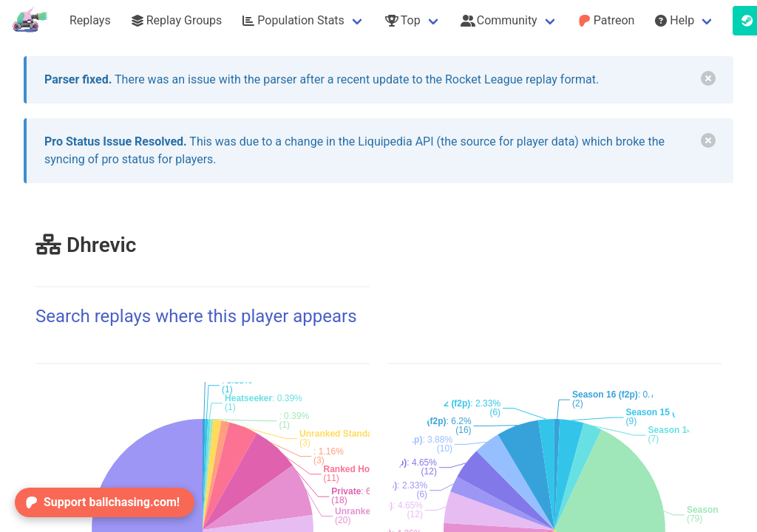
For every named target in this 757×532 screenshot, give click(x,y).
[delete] (708, 78)
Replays (90, 20)
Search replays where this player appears (196, 316)
